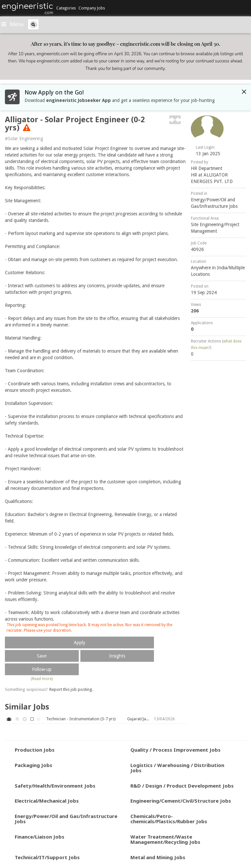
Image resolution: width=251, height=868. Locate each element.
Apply (80, 643)
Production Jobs (35, 750)
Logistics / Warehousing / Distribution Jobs (177, 768)
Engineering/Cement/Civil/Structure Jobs (181, 801)
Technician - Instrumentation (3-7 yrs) (81, 719)
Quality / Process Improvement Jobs (176, 750)
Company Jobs (92, 8)
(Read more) (42, 679)
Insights (117, 656)
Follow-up (42, 669)
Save (42, 656)
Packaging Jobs (33, 765)
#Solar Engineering (24, 139)
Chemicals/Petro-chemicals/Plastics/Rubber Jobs (169, 819)
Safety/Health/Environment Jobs (55, 786)
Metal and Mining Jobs (158, 857)
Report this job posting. (71, 689)
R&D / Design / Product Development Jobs (182, 786)
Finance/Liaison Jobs (40, 837)
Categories (66, 8)
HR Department (207, 168)
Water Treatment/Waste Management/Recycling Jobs (165, 839)
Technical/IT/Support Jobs (47, 857)
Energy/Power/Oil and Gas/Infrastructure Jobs (66, 819)
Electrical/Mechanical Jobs (47, 801)
